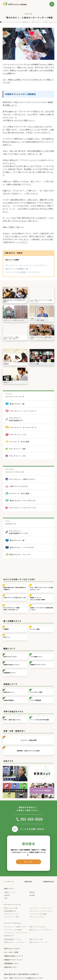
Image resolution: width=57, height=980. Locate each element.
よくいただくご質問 (36, 692)
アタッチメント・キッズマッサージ (41, 911)
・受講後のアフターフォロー (14, 960)
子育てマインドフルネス (37, 927)
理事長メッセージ (10, 892)
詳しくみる (28, 862)
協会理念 (7, 895)
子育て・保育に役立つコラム (12, 720)
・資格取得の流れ (49, 882)
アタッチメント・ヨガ (37, 917)
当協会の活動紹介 (9, 700)
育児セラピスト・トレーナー (39, 942)
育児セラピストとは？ (10, 657)
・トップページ (9, 882)
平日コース (7, 637)
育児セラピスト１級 (36, 939)
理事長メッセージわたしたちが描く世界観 (38, 599)
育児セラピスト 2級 (11, 908)
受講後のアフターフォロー (38, 665)
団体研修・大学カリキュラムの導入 (29, 751)
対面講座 (6, 629)
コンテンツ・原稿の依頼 (28, 740)
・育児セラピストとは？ (12, 949)
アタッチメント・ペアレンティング (16, 933)
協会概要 (32, 895)
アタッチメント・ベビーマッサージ (41, 908)
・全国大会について (11, 967)
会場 (6, 898)
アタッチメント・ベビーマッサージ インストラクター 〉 (27, 265)
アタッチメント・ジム (12, 914)
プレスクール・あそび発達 (13, 930)
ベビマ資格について (36, 657)
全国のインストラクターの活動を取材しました (42, 609)
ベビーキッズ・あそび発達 (38, 914)
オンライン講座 (35, 629)
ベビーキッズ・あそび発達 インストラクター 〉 (23, 272)
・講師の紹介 (28, 882)
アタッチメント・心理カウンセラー (16, 927)
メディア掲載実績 (36, 700)
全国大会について (9, 692)
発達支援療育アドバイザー (13, 939)
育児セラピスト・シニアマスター (15, 942)
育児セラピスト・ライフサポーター (41, 930)
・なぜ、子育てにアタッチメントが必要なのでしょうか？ (24, 978)
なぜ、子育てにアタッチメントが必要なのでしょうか (42, 588)
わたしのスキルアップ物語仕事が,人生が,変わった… (11, 609)
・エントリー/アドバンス (13, 923)
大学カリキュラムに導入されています (15, 597)
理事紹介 (32, 892)
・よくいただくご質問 (11, 952)
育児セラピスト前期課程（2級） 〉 (19, 269)
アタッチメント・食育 (12, 917)
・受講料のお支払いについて (14, 956)
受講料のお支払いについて (11, 665)
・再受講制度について (11, 963)
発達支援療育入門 (10, 911)
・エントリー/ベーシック (13, 904)
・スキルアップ (9, 936)
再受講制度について (9, 673)
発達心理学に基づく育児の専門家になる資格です (15, 588)
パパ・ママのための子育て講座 (40, 720)
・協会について (9, 889)
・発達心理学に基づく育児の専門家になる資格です (21, 974)
